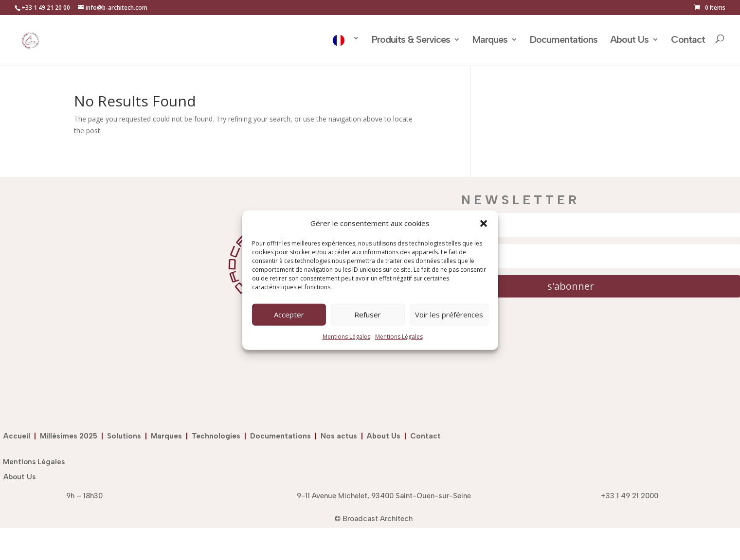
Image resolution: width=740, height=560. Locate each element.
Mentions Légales (346, 337)
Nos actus (341, 436)
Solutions (126, 436)
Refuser (368, 315)
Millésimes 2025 (71, 436)
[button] (484, 224)
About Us (629, 41)
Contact (688, 41)
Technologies (218, 436)
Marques (490, 41)
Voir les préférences (449, 315)
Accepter (289, 315)
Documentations (564, 41)
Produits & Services (411, 41)
